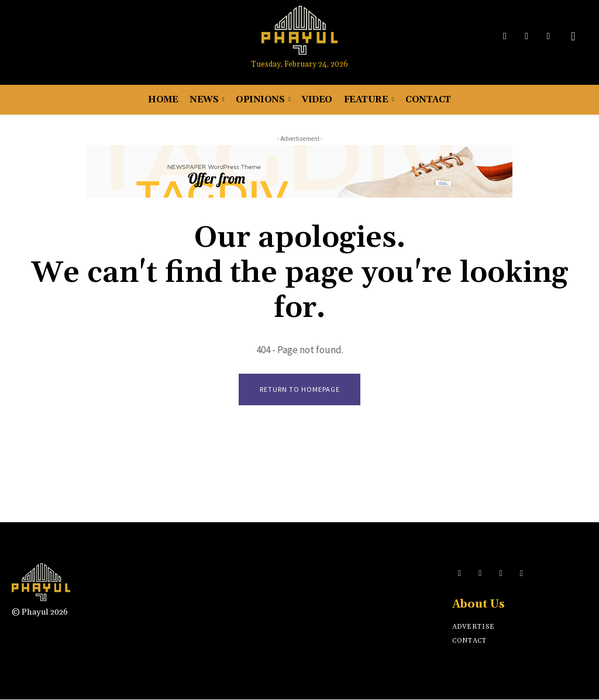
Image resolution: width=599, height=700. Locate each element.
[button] (573, 36)
